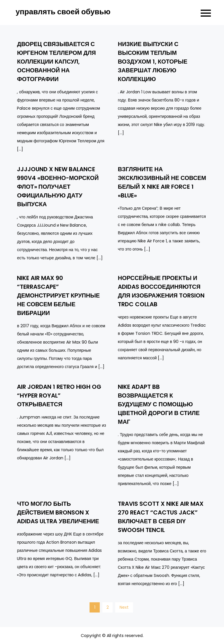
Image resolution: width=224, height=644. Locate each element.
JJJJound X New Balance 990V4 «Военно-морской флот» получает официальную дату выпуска (58, 187)
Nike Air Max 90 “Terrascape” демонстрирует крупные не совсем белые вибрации (58, 295)
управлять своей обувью (63, 12)
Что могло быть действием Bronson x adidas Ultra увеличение (58, 512)
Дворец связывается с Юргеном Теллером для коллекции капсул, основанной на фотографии (56, 62)
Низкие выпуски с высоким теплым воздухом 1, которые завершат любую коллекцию (153, 62)
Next (124, 607)
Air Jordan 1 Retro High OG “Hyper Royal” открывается (59, 395)
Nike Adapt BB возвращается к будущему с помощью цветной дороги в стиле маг (159, 404)
